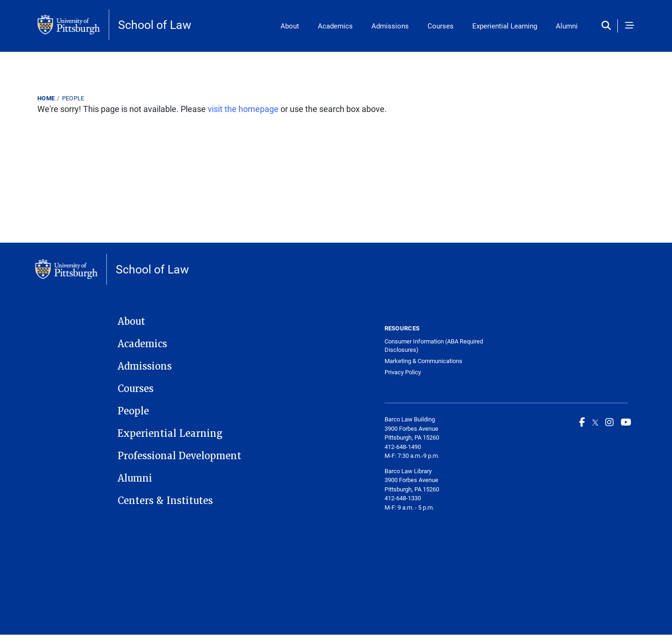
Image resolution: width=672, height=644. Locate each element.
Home (46, 98)
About (290, 26)
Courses (441, 26)
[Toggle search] (608, 26)
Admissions (390, 26)
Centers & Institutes (165, 501)
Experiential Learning (505, 26)
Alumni (567, 26)
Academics (335, 26)
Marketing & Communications (423, 361)
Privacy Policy (403, 372)
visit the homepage (243, 109)
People (73, 98)
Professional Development (179, 456)
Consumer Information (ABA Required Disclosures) (434, 346)
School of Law (155, 24)
